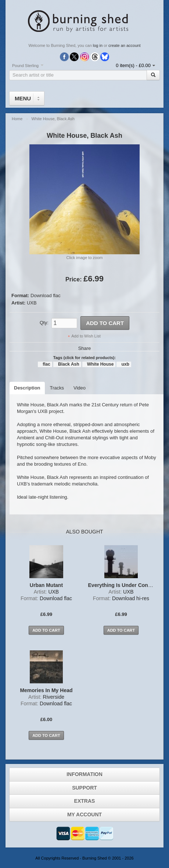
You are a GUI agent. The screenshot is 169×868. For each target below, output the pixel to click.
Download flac (46, 296)
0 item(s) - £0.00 (133, 65)
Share (85, 348)
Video (80, 388)
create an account (124, 45)
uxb (125, 364)
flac (46, 364)
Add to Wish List (86, 336)
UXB (32, 303)
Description (27, 388)
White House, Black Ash (53, 119)
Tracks (57, 388)
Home (17, 119)
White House (100, 364)
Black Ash (69, 364)
